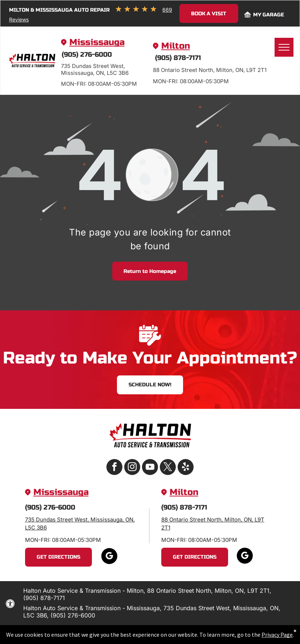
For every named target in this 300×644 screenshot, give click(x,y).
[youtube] (150, 468)
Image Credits (122, 631)
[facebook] (114, 468)
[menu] (284, 47)
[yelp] (186, 468)
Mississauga (97, 42)
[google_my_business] (109, 557)
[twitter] (168, 468)
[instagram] (132, 468)
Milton (176, 46)
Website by (157, 631)
